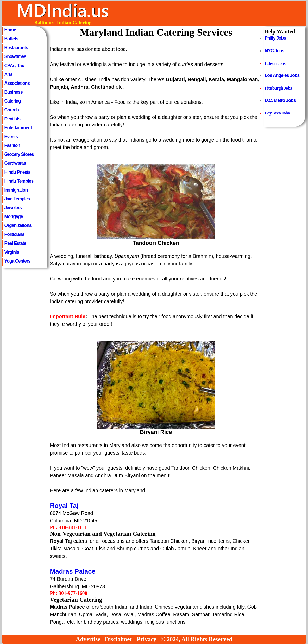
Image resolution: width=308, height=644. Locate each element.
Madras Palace (73, 571)
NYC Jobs (275, 51)
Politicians (14, 234)
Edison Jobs (275, 63)
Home (10, 30)
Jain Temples (17, 199)
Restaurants (16, 48)
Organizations (18, 225)
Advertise (88, 639)
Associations (17, 83)
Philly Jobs (275, 38)
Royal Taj (64, 506)
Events (11, 137)
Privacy (146, 639)
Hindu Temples (19, 181)
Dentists (12, 119)
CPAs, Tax (14, 66)
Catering (13, 101)
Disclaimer (119, 639)
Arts (8, 74)
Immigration (16, 190)
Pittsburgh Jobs (278, 88)
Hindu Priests (17, 172)
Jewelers (13, 208)
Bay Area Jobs (277, 113)
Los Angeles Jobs (282, 75)
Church (12, 110)
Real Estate (15, 243)
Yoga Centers (17, 261)
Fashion (12, 145)
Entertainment (18, 128)
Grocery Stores (19, 154)
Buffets (11, 39)
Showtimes (15, 56)
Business (14, 92)
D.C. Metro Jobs (280, 100)
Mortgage (14, 216)
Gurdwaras (15, 163)
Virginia (12, 252)
